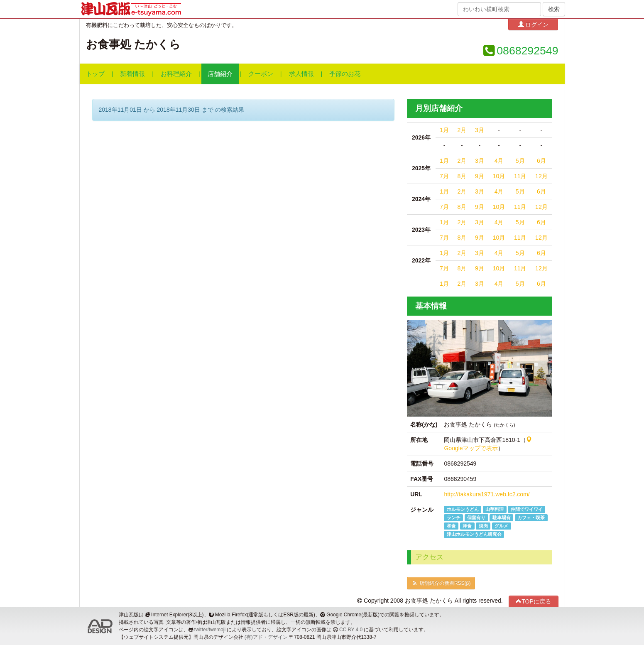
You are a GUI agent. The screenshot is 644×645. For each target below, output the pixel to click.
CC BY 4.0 (351, 630)
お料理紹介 (176, 74)
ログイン (534, 24)
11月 (520, 176)
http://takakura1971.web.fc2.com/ (487, 494)
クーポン (261, 74)
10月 (499, 176)
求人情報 (301, 74)
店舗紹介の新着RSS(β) (441, 583)
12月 (541, 176)
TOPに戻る (533, 601)
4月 (499, 161)
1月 (444, 130)
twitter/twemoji (210, 630)
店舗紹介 (220, 74)
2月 (462, 130)
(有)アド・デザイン (266, 637)
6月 (541, 161)
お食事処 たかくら (133, 44)
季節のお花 (345, 74)
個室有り (476, 517)
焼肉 (483, 526)
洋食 (467, 526)
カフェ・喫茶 (531, 517)
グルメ (501, 526)
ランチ (454, 517)
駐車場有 (502, 517)
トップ (95, 74)
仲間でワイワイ (527, 509)
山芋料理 (495, 509)
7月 (444, 176)
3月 (480, 130)
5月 (520, 161)
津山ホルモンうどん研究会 (474, 534)
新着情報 (132, 74)
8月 (462, 176)
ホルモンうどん (463, 509)
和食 (451, 526)
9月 (480, 176)
